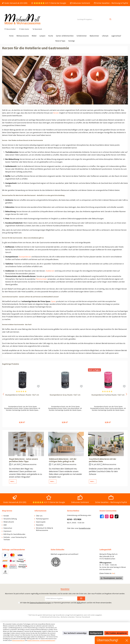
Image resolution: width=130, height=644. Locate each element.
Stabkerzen (50, 271)
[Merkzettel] (10, 29)
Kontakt (6, 516)
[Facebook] (102, 516)
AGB (5, 525)
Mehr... (13, 481)
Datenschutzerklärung (18, 640)
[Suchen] (111, 19)
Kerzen (56, 113)
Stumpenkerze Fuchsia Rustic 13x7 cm (108, 395)
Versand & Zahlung (10, 519)
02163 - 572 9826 (74, 519)
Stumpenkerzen (25, 257)
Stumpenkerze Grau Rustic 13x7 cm (65, 395)
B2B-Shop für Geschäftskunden (14, 534)
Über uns (39, 516)
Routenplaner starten (111, 578)
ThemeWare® (86, 617)
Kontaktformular (85, 528)
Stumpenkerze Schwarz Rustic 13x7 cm (22, 395)
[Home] (11, 36)
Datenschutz (8, 528)
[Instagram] (107, 516)
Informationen (40, 511)
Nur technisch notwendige (75, 633)
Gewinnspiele (41, 522)
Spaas (53, 301)
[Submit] (81, 599)
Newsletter (40, 525)
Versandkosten (60, 615)
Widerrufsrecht (9, 522)
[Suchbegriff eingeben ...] (85, 19)
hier (113, 573)
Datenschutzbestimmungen (40, 603)
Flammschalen (42, 279)
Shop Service (7, 511)
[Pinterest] (112, 516)
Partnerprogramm (42, 519)
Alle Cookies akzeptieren (116, 633)
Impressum (7, 531)
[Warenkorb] (37, 29)
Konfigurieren (96, 633)
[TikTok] (117, 516)
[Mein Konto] (24, 29)
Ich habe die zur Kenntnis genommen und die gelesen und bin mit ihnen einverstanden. (66, 603)
